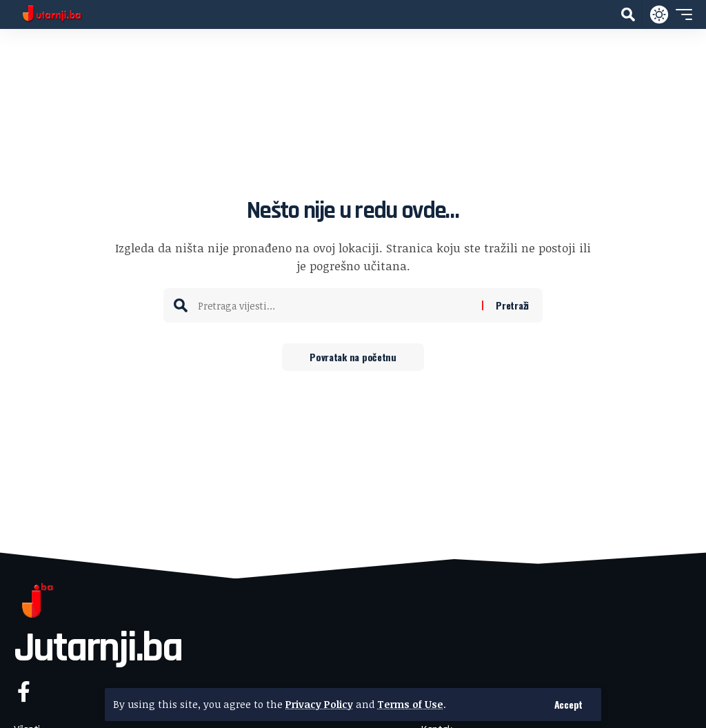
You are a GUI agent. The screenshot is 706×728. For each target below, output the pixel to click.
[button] (568, 705)
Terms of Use (410, 704)
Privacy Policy (319, 704)
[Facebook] (24, 692)
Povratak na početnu (353, 357)
